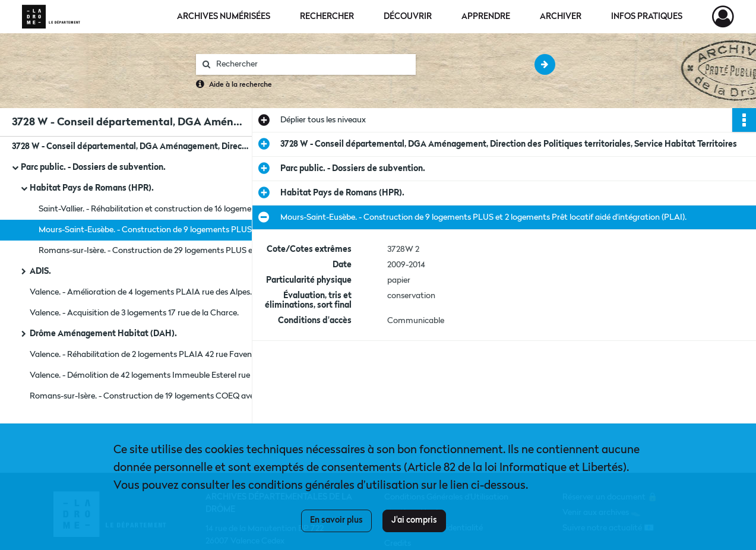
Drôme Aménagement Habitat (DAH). (103, 334)
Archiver (561, 17)
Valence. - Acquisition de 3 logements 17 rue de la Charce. (134, 313)
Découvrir (408, 17)
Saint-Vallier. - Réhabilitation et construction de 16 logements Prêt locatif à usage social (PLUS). (157, 209)
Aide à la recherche (241, 85)
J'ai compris (414, 520)
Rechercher (327, 17)
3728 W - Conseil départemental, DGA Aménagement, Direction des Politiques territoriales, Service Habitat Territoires (131, 147)
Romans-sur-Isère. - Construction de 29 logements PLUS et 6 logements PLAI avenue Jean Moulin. (157, 251)
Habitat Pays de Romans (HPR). (92, 188)
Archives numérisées (224, 17)
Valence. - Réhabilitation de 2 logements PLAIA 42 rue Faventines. (148, 355)
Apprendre (486, 17)
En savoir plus (336, 520)
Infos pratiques (647, 17)
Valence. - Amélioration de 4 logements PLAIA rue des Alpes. (141, 292)
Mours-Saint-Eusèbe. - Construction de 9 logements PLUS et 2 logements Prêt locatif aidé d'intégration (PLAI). (157, 230)
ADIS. (40, 271)
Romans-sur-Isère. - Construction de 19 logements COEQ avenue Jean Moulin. (148, 396)
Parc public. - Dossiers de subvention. (93, 167)
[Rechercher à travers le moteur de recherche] (312, 64)
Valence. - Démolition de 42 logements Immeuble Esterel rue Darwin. (148, 375)
